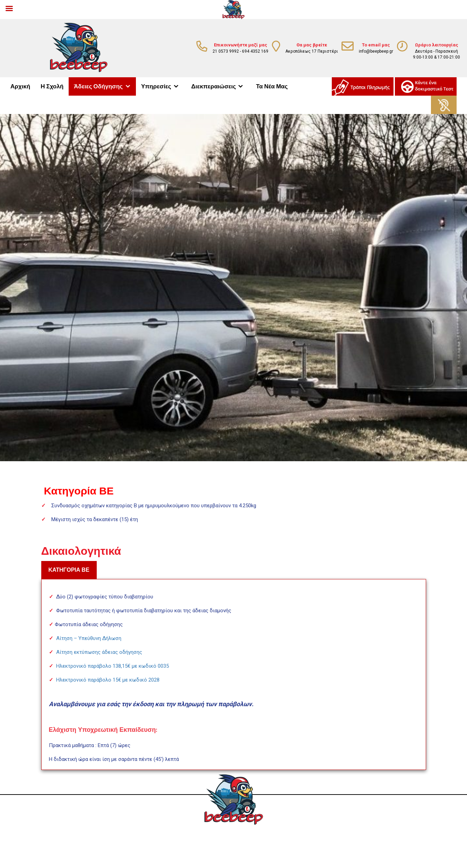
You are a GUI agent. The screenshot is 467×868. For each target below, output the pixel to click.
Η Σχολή (52, 86)
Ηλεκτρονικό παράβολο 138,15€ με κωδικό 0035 (113, 666)
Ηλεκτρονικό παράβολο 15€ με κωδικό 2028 (108, 680)
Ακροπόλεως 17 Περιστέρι (312, 51)
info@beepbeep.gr (376, 51)
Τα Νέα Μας (272, 86)
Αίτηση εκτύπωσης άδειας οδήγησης (99, 652)
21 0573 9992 (226, 51)
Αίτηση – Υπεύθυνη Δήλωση (89, 638)
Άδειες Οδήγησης (98, 86)
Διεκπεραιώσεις (214, 86)
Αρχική (20, 86)
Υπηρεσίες (156, 86)
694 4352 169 (255, 51)
